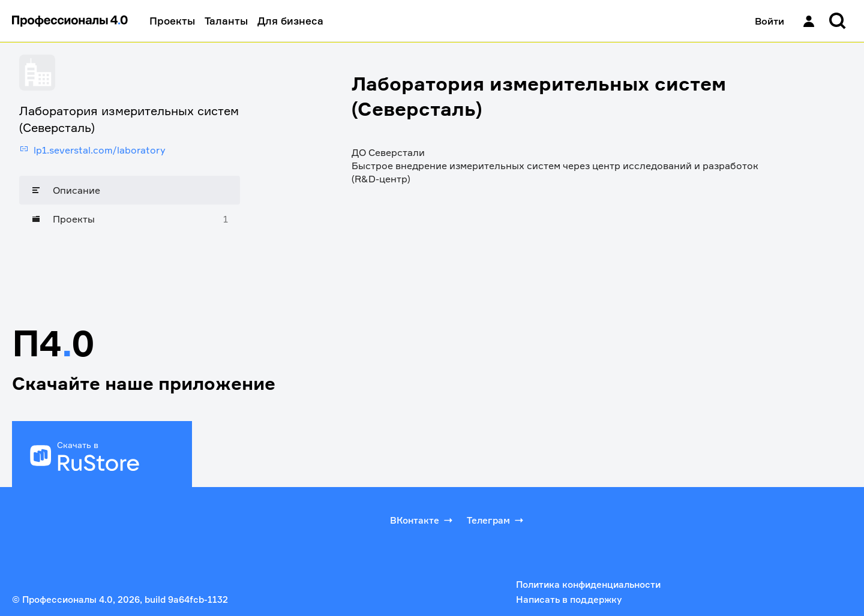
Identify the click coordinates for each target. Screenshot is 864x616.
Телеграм (496, 520)
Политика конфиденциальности (588, 585)
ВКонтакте (422, 520)
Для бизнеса (290, 21)
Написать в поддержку (569, 600)
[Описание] (130, 190)
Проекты (172, 21)
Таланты (226, 21)
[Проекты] (130, 219)
